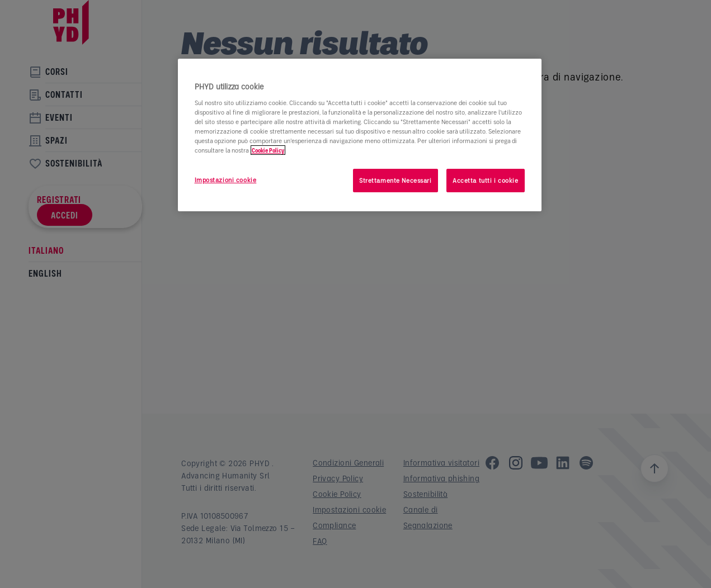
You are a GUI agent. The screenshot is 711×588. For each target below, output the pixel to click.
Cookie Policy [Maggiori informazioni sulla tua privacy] (268, 150)
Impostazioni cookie (226, 180)
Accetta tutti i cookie (486, 180)
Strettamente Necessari (395, 180)
